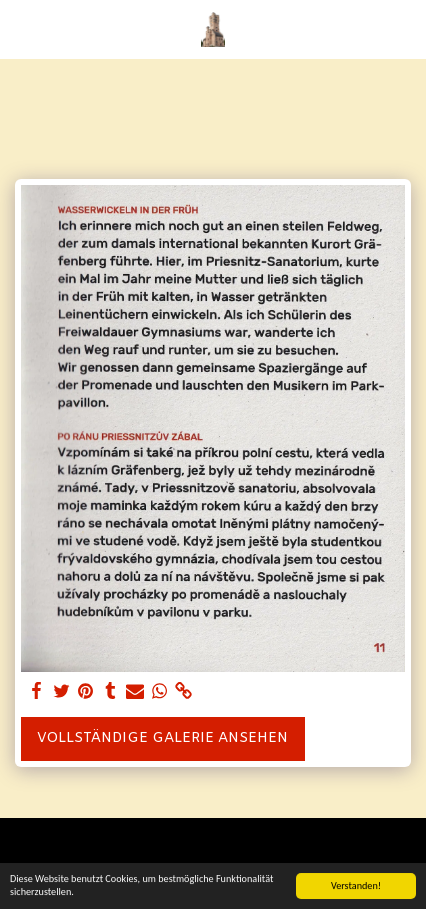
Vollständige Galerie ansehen (162, 738)
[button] (22, 28)
